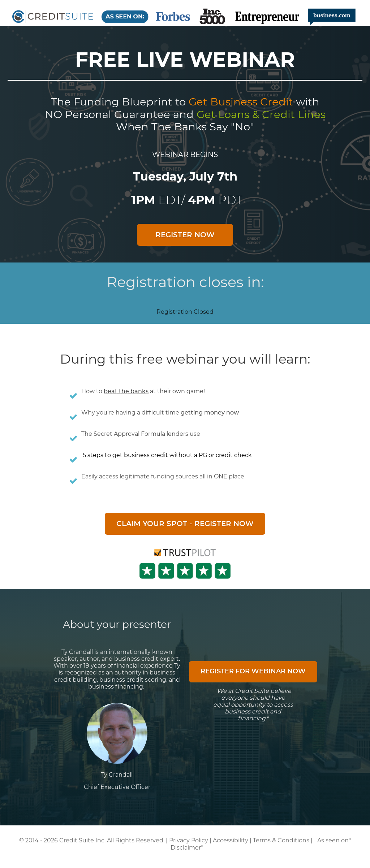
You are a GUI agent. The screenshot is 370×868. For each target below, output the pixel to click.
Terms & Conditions (281, 840)
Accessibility (231, 840)
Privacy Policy (189, 840)
